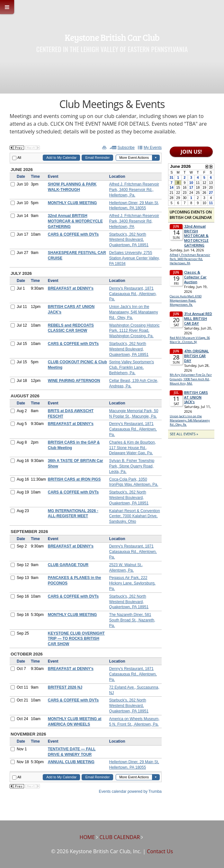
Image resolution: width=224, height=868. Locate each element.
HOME (87, 837)
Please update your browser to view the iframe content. (86, 470)
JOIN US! (191, 152)
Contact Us (160, 851)
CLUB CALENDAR (120, 837)
